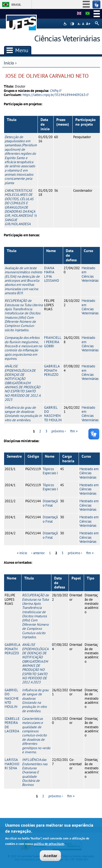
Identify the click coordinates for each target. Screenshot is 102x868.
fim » (74, 431)
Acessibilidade (66, 24)
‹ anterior (38, 553)
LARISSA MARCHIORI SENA (12, 764)
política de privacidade (49, 844)
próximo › (59, 431)
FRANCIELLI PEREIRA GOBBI (53, 342)
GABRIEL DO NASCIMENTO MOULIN (53, 414)
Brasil (16, 4)
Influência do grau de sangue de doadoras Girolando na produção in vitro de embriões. (23, 414)
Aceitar (50, 856)
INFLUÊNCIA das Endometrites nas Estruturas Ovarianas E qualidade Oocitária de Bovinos (35, 772)
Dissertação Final (50, 503)
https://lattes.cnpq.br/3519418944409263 (56, 95)
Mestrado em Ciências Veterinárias (90, 274)
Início (9, 63)
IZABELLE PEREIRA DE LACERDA (12, 725)
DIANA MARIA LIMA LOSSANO (52, 274)
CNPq (56, 91)
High (72, 24)
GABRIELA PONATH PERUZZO (52, 370)
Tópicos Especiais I (50, 471)
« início (22, 553)
